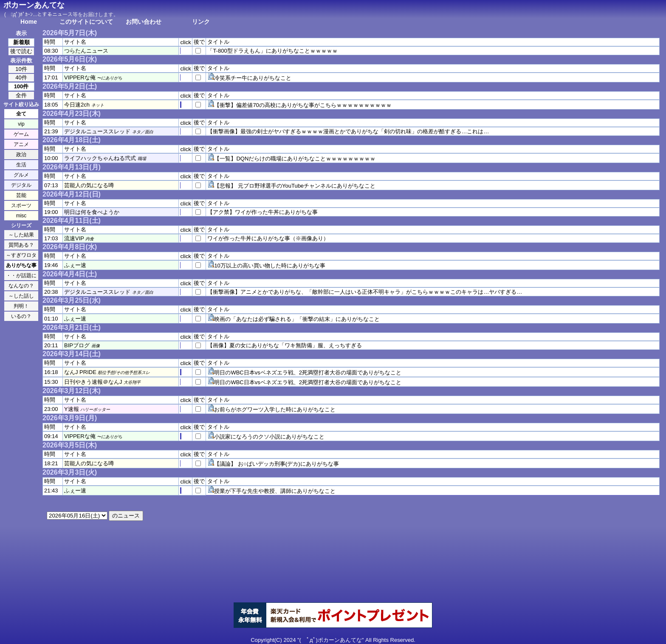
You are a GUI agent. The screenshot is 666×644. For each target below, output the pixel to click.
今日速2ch (77, 105)
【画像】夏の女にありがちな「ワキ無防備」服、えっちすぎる (285, 345)
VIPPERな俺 (80, 77)
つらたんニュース (86, 51)
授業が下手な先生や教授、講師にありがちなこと (275, 491)
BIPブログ (77, 345)
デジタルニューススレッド (97, 131)
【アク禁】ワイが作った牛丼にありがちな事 (262, 212)
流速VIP (74, 238)
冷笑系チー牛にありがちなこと (253, 78)
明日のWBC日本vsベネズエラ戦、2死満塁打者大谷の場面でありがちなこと (308, 373)
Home (29, 22)
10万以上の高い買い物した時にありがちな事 (270, 266)
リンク (201, 22)
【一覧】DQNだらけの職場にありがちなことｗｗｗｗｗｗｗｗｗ (295, 159)
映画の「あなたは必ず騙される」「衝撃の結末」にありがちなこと (297, 319)
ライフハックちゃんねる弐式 (100, 158)
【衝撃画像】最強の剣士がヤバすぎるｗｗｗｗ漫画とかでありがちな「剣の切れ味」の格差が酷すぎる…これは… (348, 131)
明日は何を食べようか (92, 212)
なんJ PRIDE (80, 372)
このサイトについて (86, 22)
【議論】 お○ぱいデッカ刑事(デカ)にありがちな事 (276, 464)
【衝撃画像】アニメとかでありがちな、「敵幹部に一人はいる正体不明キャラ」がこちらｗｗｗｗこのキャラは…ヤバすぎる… (365, 292)
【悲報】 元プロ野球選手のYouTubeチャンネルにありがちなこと (295, 186)
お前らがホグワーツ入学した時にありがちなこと (275, 409)
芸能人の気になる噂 (89, 185)
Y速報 (72, 409)
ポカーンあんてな (34, 5)
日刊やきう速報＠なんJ (93, 382)
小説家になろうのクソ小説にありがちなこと (269, 437)
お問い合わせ (144, 22)
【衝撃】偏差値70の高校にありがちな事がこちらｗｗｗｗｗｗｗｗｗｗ (303, 105)
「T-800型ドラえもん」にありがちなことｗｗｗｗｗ (272, 51)
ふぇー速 (75, 265)
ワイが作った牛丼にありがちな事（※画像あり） (268, 238)
